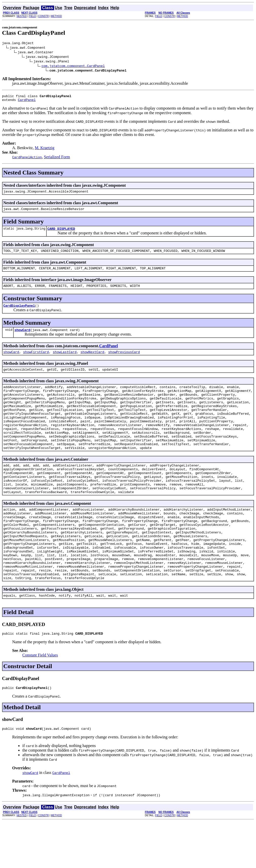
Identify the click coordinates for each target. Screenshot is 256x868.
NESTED (22, 16)
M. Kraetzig (45, 150)
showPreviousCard (124, 361)
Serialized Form (57, 159)
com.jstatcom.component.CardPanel (73, 66)
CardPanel (27, 102)
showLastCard (65, 361)
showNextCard (92, 361)
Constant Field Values (40, 700)
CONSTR (43, 16)
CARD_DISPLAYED (61, 233)
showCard (22, 338)
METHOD (56, 16)
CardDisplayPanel (19, 313)
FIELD (32, 16)
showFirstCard (36, 361)
